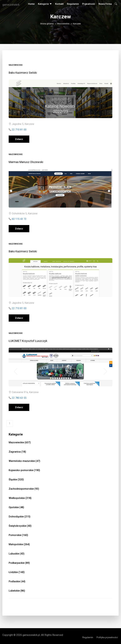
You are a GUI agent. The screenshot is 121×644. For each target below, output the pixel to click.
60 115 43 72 (19, 219)
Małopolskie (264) (19, 544)
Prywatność (89, 4)
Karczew (77, 24)
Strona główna (47, 24)
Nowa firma (105, 4)
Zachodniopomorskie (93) (24, 489)
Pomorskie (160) (18, 535)
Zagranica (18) (17, 452)
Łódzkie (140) (17, 572)
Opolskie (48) (16, 507)
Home (31, 4)
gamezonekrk (11, 5)
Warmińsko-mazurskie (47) (24, 461)
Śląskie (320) (16, 480)
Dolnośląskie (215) (20, 517)
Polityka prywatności (107, 637)
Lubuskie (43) (17, 554)
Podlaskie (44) (17, 581)
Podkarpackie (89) (19, 563)
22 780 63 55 (19, 398)
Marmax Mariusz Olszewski (26, 162)
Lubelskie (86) (17, 591)
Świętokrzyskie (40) (20, 526)
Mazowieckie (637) (20, 442)
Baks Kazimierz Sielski (23, 73)
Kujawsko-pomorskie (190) (24, 470)
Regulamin (73, 4)
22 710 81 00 (19, 130)
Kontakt (59, 4)
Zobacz (19, 139)
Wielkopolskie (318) (20, 498)
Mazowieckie (63, 24)
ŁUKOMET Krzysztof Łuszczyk (28, 341)
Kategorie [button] (45, 4)
